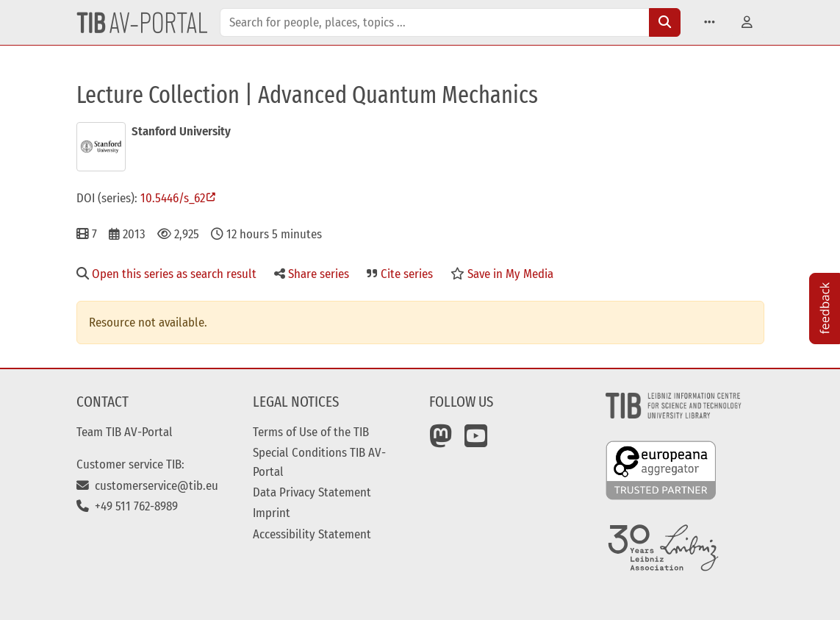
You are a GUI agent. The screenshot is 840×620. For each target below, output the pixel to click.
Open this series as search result (166, 274)
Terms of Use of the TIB (311, 432)
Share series (312, 274)
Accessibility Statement (312, 534)
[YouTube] (476, 441)
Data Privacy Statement (312, 492)
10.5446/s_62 (173, 198)
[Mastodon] (441, 441)
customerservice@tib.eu (147, 485)
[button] (710, 22)
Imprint (272, 513)
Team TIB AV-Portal (125, 432)
